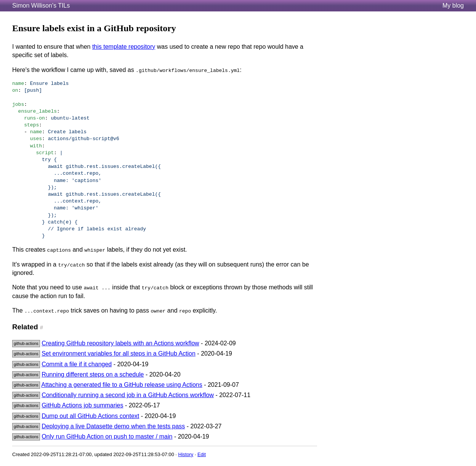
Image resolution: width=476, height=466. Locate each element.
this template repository (124, 47)
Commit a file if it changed (77, 364)
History (186, 454)
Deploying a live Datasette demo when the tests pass (113, 426)
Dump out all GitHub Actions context (90, 416)
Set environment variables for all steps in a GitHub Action (119, 353)
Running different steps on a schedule (93, 374)
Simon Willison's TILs (41, 6)
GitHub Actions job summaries (82, 405)
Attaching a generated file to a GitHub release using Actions (122, 385)
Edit (202, 454)
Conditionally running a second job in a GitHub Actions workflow (128, 395)
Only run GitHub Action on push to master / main (107, 436)
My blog (453, 6)
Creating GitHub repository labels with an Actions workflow (120, 343)
